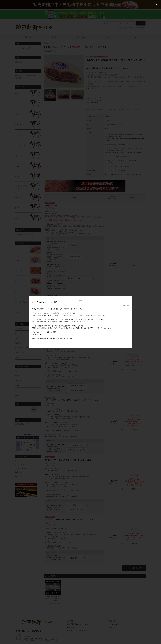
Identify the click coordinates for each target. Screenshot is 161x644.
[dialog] (80, 322)
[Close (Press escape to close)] (156, 5)
